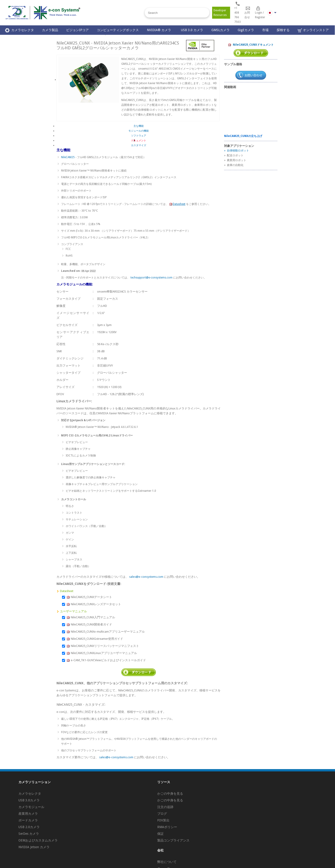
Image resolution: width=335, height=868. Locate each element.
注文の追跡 (165, 807)
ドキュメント (139, 141)
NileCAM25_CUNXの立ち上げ (243, 136)
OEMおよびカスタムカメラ (38, 840)
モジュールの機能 (139, 131)
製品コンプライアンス (173, 840)
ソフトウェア (139, 136)
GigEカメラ (246, 30)
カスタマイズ (139, 145)
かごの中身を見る (170, 794)
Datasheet (177, 204)
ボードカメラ (28, 820)
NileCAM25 (68, 157)
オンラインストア (313, 30)
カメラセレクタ (19, 30)
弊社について (167, 862)
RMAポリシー (167, 827)
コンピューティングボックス (118, 30)
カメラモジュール (31, 807)
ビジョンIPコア (77, 30)
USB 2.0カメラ (29, 827)
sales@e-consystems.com (146, 577)
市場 (265, 30)
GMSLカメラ (221, 30)
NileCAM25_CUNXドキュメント (251, 45)
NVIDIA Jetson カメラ (34, 847)
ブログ (162, 814)
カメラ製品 (50, 30)
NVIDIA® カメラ (160, 30)
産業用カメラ (28, 814)
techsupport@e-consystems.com (151, 278)
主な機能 (139, 126)
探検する (283, 30)
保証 (160, 834)
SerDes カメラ (29, 834)
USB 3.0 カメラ (192, 30)
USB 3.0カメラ (29, 800)
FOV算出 (163, 820)
